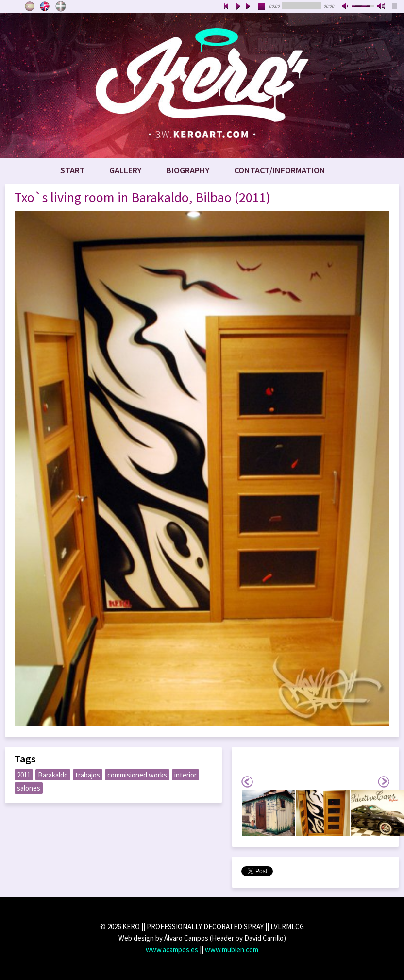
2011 (24, 775)
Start (73, 170)
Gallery (126, 170)
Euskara (61, 6)
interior (185, 775)
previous (226, 7)
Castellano (30, 6)
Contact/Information (280, 170)
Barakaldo (53, 775)
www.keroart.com (202, 85)
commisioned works (137, 775)
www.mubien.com (232, 950)
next (249, 7)
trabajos (88, 775)
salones (29, 788)
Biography (188, 170)
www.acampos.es (172, 950)
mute (346, 7)
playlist (395, 7)
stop (262, 7)
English (45, 6)
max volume (382, 7)
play (237, 7)
